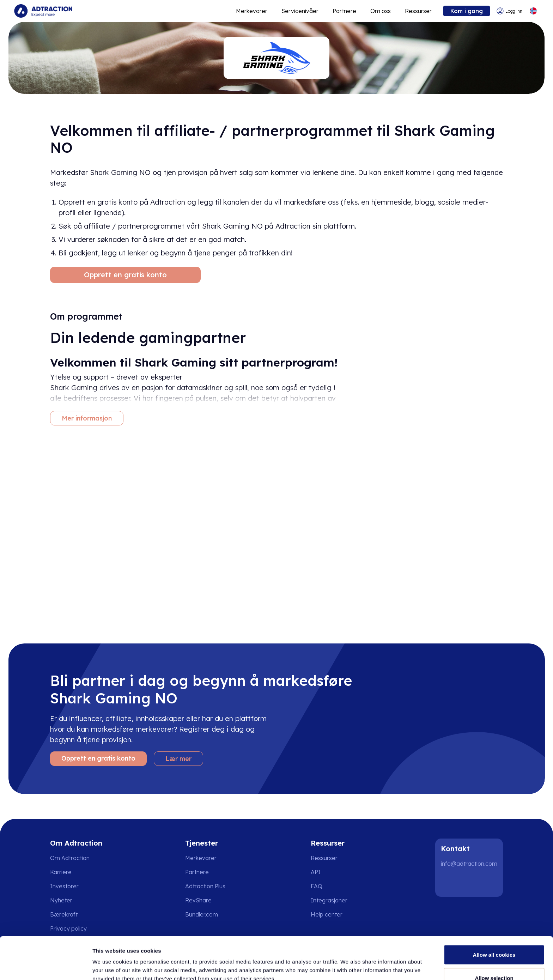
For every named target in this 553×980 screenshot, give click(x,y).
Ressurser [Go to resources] (418, 11)
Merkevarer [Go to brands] (201, 858)
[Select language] (533, 11)
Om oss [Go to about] (381, 11)
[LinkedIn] (449, 883)
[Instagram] (472, 883)
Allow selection (494, 938)
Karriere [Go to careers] (61, 872)
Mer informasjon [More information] (87, 418)
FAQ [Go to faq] (317, 886)
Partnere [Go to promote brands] (344, 11)
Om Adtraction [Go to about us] (70, 858)
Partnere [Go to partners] (197, 872)
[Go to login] (509, 11)
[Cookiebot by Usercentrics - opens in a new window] (46, 966)
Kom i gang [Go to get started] (467, 11)
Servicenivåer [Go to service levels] (300, 11)
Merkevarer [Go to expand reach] (252, 11)
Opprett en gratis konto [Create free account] (125, 275)
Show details (370, 962)
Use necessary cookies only (494, 961)
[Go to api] (332, 872)
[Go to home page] (43, 11)
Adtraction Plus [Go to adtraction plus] (205, 886)
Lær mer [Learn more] (178, 759)
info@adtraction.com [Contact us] (469, 864)
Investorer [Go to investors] (64, 886)
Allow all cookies (494, 915)
